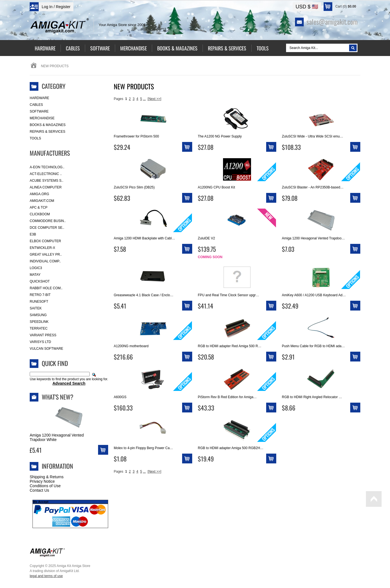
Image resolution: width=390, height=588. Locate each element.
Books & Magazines (48, 125)
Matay (35, 275)
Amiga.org (39, 194)
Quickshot (40, 281)
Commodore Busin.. (48, 221)
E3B (33, 234)
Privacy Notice (42, 481)
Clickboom (40, 214)
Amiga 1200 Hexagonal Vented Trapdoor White (57, 437)
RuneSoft (39, 302)
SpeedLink (39, 322)
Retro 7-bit (40, 295)
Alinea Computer (46, 187)
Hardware (40, 98)
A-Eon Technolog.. (47, 167)
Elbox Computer (45, 241)
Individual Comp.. (45, 261)
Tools (35, 138)
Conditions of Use (45, 486)
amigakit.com (42, 201)
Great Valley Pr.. (46, 255)
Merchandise (42, 118)
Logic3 (36, 268)
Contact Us (39, 490)
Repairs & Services (47, 132)
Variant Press (43, 335)
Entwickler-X (42, 248)
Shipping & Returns (47, 477)
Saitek (36, 308)
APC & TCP (39, 207)
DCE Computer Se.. (47, 228)
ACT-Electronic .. (46, 174)
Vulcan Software (47, 349)
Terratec (39, 328)
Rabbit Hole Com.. (46, 288)
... (144, 99)
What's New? (58, 397)
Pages (119, 99)
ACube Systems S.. (47, 181)
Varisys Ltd (40, 342)
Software (39, 111)
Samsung (38, 315)
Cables (36, 105)
